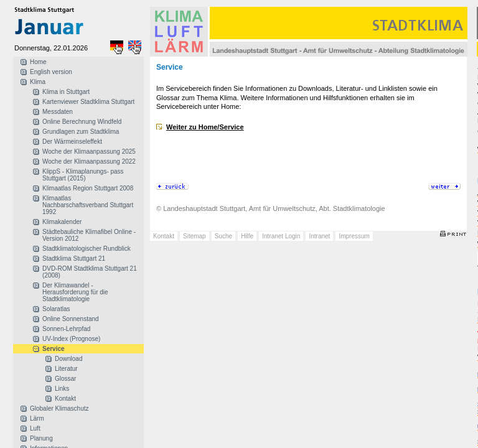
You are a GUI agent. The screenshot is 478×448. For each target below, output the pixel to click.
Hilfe (247, 236)
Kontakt (65, 399)
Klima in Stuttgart (66, 92)
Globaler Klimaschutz (59, 408)
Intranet (319, 236)
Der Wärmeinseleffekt (72, 142)
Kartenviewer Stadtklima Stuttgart (88, 102)
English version (51, 72)
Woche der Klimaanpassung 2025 (89, 152)
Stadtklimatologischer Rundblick (87, 249)
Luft (35, 428)
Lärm (37, 418)
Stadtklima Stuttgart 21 (74, 259)
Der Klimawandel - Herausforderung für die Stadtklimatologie (75, 292)
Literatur (66, 369)
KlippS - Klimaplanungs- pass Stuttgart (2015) (83, 175)
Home (38, 62)
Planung (41, 438)
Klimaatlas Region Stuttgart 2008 (88, 188)
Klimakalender (62, 222)
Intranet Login (281, 236)
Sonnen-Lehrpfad (66, 329)
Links (62, 389)
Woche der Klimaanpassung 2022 (89, 161)
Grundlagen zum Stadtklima (81, 132)
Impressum (354, 236)
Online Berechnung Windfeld (82, 122)
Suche (223, 236)
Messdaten (58, 112)
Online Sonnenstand (71, 319)
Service (54, 349)
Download (68, 359)
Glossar (65, 379)
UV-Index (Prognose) (71, 339)
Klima (38, 82)
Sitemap (194, 236)
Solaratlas (56, 309)
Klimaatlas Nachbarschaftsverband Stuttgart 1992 (88, 205)
